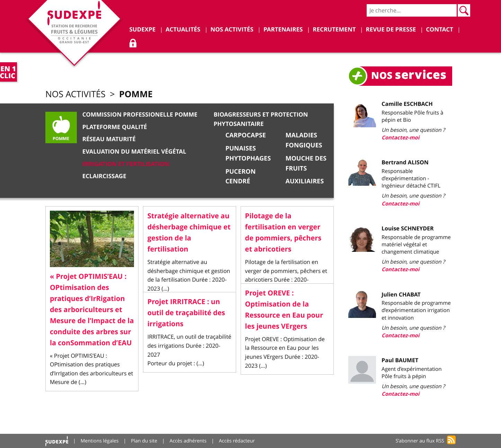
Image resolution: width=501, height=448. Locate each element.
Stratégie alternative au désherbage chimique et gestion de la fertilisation (189, 233)
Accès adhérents (188, 441)
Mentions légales (100, 441)
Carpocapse (246, 135)
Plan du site (144, 441)
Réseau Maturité (109, 139)
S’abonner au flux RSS (420, 441)
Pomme (136, 94)
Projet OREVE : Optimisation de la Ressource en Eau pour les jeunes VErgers (284, 310)
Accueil (57, 441)
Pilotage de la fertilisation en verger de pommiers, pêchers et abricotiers (283, 233)
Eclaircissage (104, 176)
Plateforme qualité (115, 127)
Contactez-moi (400, 138)
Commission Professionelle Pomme (140, 115)
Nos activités (75, 94)
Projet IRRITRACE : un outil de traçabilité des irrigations (186, 313)
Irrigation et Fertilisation (126, 164)
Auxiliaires (305, 181)
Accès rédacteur (237, 441)
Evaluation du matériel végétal (134, 152)
